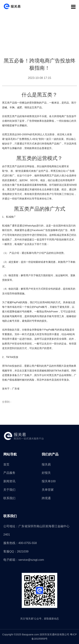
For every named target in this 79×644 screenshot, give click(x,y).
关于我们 (9, 490)
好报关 (46, 473)
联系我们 (9, 498)
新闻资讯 (9, 481)
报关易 (46, 465)
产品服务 (9, 473)
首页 (6, 465)
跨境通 (46, 498)
